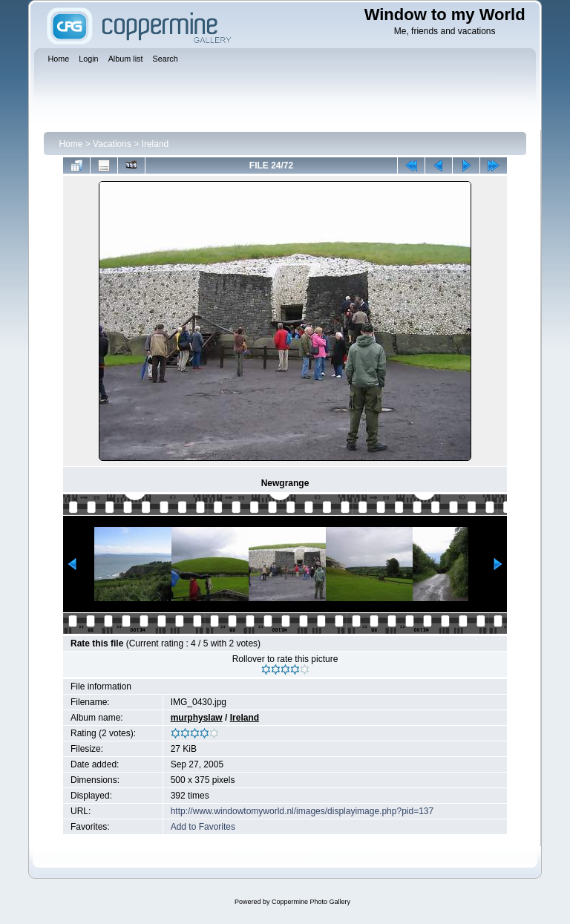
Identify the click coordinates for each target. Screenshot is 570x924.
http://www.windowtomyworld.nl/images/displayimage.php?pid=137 (302, 811)
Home (71, 144)
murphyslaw (197, 718)
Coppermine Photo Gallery (311, 902)
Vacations (112, 144)
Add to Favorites (203, 827)
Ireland (155, 144)
